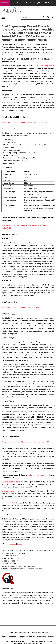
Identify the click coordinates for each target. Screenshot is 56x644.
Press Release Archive (23, 633)
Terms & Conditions (9, 637)
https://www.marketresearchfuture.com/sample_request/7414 (24, 122)
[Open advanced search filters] (48, 17)
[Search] (31, 17)
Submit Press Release (40, 633)
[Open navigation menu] (3, 17)
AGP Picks (5, 3)
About (11, 633)
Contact (51, 637)
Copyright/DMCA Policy (26, 637)
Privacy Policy (41, 637)
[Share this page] (53, 17)
